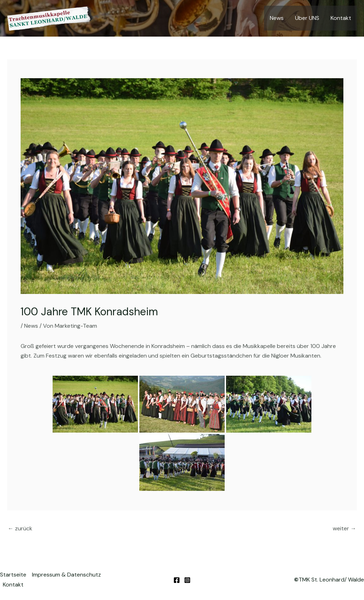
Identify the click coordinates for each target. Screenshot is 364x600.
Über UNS (307, 18)
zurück (20, 528)
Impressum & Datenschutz (66, 575)
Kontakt (341, 18)
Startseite (13, 575)
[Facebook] (177, 580)
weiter (344, 528)
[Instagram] (187, 580)
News (277, 18)
